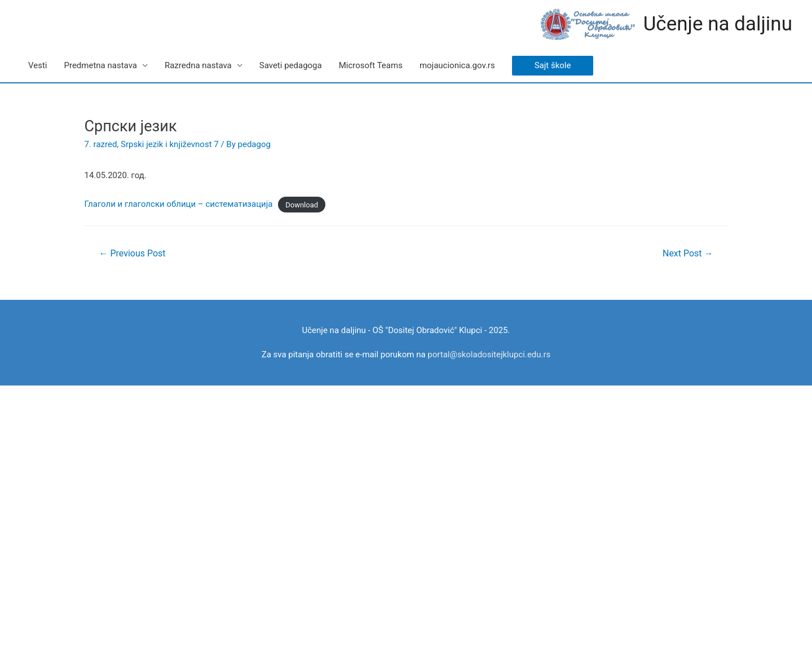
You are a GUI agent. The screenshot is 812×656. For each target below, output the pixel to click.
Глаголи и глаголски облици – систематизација (179, 204)
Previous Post (132, 253)
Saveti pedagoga (291, 65)
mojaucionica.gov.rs (457, 65)
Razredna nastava (198, 65)
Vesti (37, 65)
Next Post (688, 253)
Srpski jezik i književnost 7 (170, 144)
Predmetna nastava (100, 65)
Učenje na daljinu (718, 24)
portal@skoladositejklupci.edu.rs (489, 354)
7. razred (101, 144)
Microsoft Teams (371, 65)
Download (302, 204)
